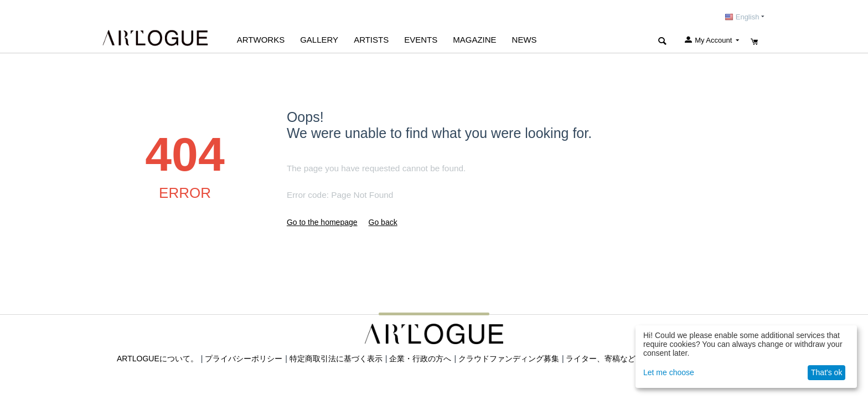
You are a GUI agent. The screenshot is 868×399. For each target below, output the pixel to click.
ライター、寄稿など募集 (608, 359)
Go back (383, 222)
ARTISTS (371, 40)
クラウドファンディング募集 (509, 359)
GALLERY (319, 40)
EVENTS (421, 40)
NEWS (525, 40)
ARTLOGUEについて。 (157, 359)
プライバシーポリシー (244, 359)
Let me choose (669, 372)
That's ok (826, 372)
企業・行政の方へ (420, 359)
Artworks (261, 40)
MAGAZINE (474, 40)
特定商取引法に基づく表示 (336, 359)
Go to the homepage (322, 222)
